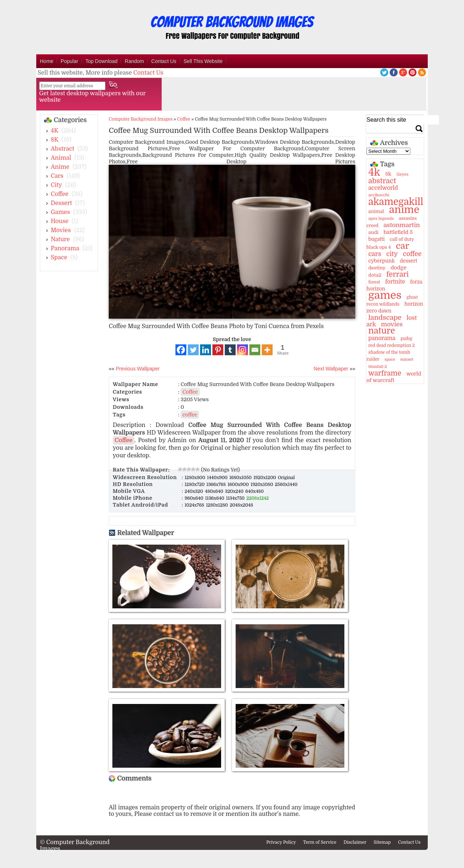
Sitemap (382, 842)
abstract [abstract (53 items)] (382, 181)
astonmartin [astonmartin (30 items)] (402, 225)
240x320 (194, 491)
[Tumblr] (230, 350)
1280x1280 (217, 505)
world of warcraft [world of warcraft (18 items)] (394, 377)
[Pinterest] (218, 350)
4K (55, 131)
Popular (69, 61)
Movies (61, 230)
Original (286, 478)
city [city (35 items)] (392, 254)
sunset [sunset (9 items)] (407, 359)
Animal (61, 158)
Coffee (59, 194)
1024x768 (195, 505)
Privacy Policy (281, 842)
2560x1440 (286, 485)
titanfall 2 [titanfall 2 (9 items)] (378, 367)
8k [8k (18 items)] (388, 174)
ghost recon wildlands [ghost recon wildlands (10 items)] (392, 301)
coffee (190, 415)
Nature (60, 239)
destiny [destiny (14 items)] (377, 268)
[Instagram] (243, 350)
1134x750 (236, 498)
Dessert (61, 203)
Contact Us (164, 61)
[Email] (255, 350)
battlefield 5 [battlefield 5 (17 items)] (398, 232)
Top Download (102, 61)
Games (60, 212)
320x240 (235, 491)
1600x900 (239, 485)
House (60, 221)
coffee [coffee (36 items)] (412, 254)
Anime (60, 167)
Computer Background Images (141, 119)
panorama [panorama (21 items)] (382, 338)
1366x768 (216, 485)
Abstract (63, 149)
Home (47, 61)
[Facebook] (181, 350)
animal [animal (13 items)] (376, 211)
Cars (57, 176)
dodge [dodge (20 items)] (398, 268)
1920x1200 (265, 478)
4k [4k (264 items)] (374, 172)
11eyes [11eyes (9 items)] (403, 174)
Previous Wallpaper (137, 369)
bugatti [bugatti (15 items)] (376, 239)
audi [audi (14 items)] (373, 232)
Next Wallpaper (331, 369)
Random (134, 61)
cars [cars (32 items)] (375, 254)
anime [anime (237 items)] (404, 210)
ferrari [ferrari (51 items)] (398, 274)
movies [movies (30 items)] (392, 324)
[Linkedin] (206, 350)
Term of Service (320, 842)
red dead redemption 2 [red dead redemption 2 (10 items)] (391, 345)
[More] (267, 350)
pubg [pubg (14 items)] (406, 338)
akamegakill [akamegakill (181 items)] (396, 202)
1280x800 (195, 478)
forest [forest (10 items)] (374, 282)
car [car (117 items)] (403, 246)
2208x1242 (258, 498)
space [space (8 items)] (390, 359)
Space (59, 257)
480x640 (215, 491)
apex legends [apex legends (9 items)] (381, 219)
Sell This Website (203, 61)
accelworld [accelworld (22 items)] (383, 188)
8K (55, 140)
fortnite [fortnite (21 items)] (395, 282)
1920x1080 (262, 485)
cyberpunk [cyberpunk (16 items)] (382, 261)
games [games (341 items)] (385, 295)
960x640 (194, 498)
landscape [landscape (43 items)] (385, 318)
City (56, 185)
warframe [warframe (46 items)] (385, 373)
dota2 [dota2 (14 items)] (375, 275)
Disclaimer (355, 842)
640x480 (255, 491)
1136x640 (215, 498)
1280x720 (195, 485)
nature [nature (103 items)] (382, 331)
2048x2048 (241, 505)
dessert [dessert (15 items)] (409, 261)
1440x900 (218, 478)
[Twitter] (193, 350)
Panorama (65, 248)
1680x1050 (241, 478)
